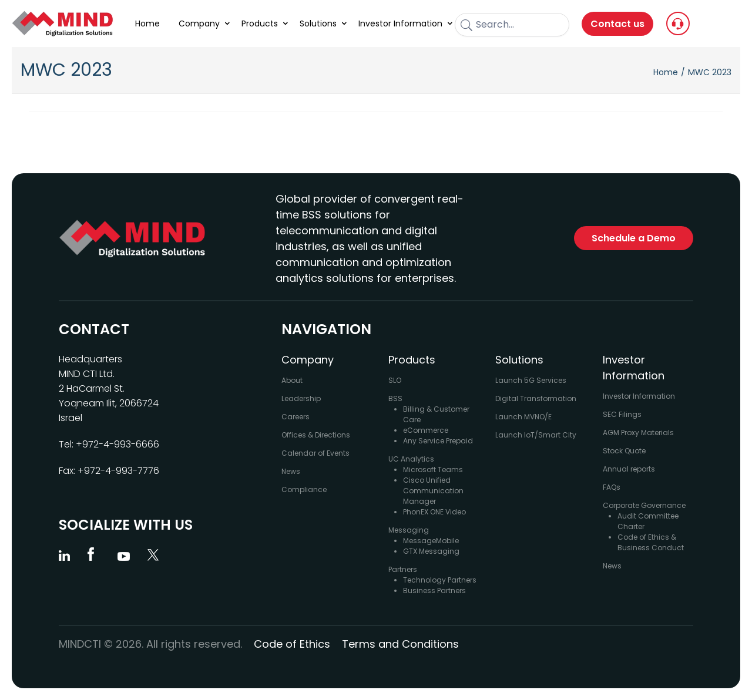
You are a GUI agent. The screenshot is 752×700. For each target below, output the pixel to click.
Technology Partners (440, 580)
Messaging (409, 530)
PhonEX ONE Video (434, 512)
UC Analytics (411, 459)
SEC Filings (622, 414)
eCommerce (426, 430)
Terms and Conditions (400, 644)
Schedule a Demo (634, 238)
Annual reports (629, 469)
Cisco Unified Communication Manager (433, 491)
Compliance (304, 489)
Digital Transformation (536, 398)
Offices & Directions (316, 435)
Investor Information (639, 396)
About (292, 380)
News (291, 471)
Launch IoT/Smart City (536, 435)
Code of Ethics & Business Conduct (651, 542)
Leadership (301, 398)
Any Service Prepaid (438, 441)
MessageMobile (431, 541)
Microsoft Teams (433, 470)
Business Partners (434, 590)
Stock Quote (624, 451)
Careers (296, 417)
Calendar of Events (315, 453)
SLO (395, 380)
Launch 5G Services (531, 380)
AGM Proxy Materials (638, 433)
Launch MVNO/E (523, 417)
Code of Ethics (292, 644)
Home (666, 72)
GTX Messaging (431, 551)
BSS (395, 398)
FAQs (612, 487)
